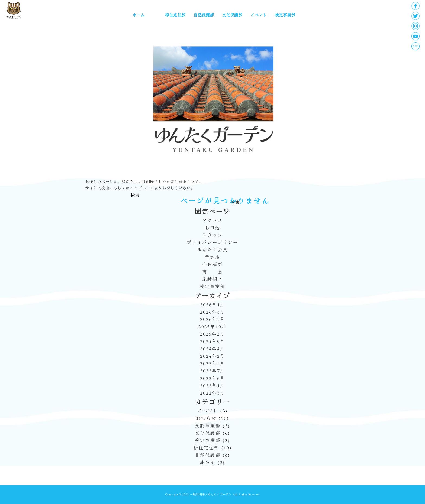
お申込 (213, 227)
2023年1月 (213, 363)
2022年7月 (213, 370)
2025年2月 (213, 334)
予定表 (213, 257)
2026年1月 (213, 319)
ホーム (139, 15)
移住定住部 (175, 15)
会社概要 (212, 264)
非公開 (208, 462)
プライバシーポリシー (212, 242)
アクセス (212, 220)
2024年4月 (213, 349)
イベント (259, 15)
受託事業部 (208, 425)
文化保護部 (232, 15)
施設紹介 (212, 279)
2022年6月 (213, 378)
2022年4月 (213, 385)
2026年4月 (213, 304)
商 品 (212, 272)
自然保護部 (204, 15)
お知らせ (206, 418)
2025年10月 (212, 326)
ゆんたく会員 (212, 249)
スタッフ (212, 235)
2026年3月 (213, 312)
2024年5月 (213, 341)
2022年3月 (213, 393)
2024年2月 (213, 356)
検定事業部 (285, 15)
